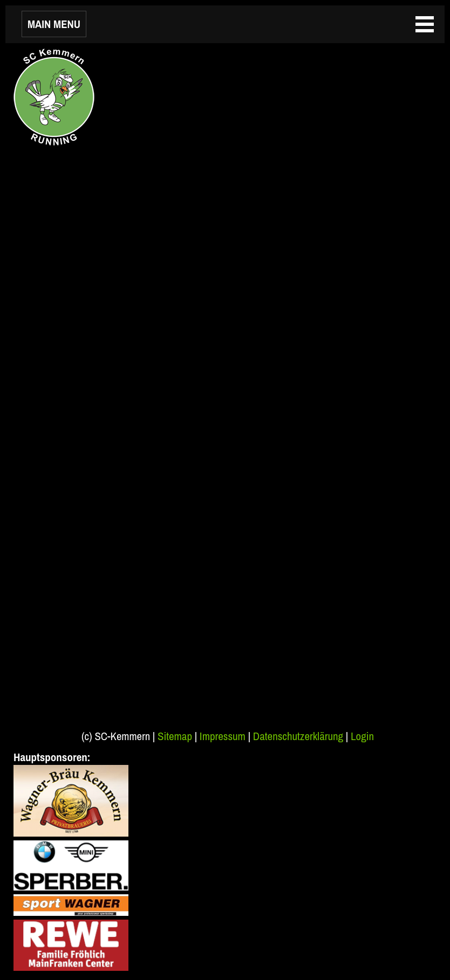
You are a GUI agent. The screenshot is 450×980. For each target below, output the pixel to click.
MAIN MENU (54, 24)
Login (362, 736)
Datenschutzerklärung (298, 736)
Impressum (223, 736)
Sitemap (175, 736)
